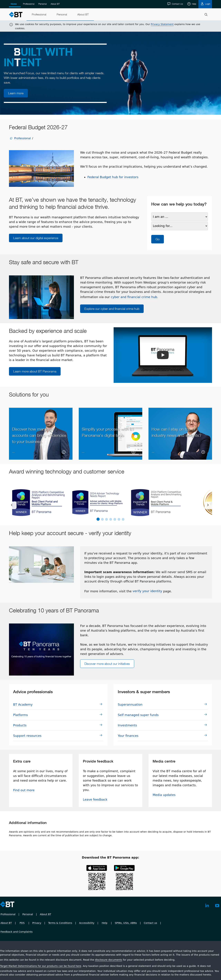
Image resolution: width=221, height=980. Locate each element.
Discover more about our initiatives (107, 664)
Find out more (24, 790)
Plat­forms (20, 715)
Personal (42, 4)
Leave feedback (95, 799)
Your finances (128, 736)
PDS (22, 923)
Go (158, 239)
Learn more (16, 93)
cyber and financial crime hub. (134, 297)
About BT (55, 4)
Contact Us (177, 4)
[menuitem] (39, 15)
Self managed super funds (138, 715)
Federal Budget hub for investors (113, 177)
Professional (29, 4)
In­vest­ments (127, 725)
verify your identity (147, 591)
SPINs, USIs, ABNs (126, 923)
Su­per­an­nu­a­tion (130, 705)
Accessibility (87, 923)
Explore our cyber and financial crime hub (112, 309)
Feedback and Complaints (17, 932)
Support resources (27, 736)
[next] (208, 505)
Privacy (37, 923)
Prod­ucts (20, 725)
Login (207, 4)
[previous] (13, 505)
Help (194, 4)
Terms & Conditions (60, 923)
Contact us (150, 923)
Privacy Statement (162, 24)
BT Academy (23, 705)
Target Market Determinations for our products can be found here (41, 966)
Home (14, 4)
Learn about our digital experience (36, 238)
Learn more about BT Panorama (35, 371)
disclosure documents (109, 960)
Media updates (164, 795)
